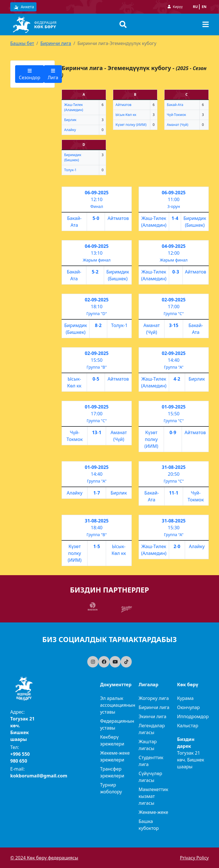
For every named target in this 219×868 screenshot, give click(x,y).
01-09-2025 (97, 407)
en (204, 7)
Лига (53, 74)
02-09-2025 (97, 300)
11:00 (174, 199)
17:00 (174, 307)
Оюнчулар (188, 707)
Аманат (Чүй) (178, 125)
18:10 (97, 307)
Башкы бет (22, 43)
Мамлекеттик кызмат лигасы (153, 796)
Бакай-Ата (175, 105)
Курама (185, 698)
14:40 (174, 360)
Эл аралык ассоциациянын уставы (118, 705)
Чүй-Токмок (176, 115)
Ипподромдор (193, 716)
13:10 (97, 253)
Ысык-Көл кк (126, 115)
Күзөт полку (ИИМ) (131, 125)
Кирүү (178, 7)
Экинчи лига (152, 716)
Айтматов (123, 105)
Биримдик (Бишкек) (73, 157)
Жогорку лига (154, 698)
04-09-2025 (97, 246)
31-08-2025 (174, 467)
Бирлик (70, 120)
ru (195, 7)
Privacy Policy (194, 858)
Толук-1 (70, 170)
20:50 (174, 474)
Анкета (23, 7)
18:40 (97, 528)
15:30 (174, 528)
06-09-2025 (97, 193)
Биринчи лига (56, 43)
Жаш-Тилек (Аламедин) (74, 107)
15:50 (97, 360)
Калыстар (188, 726)
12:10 (97, 199)
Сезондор (30, 74)
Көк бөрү (45, 26)
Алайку (70, 130)
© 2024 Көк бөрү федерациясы (44, 858)
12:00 (174, 253)
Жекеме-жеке (153, 812)
